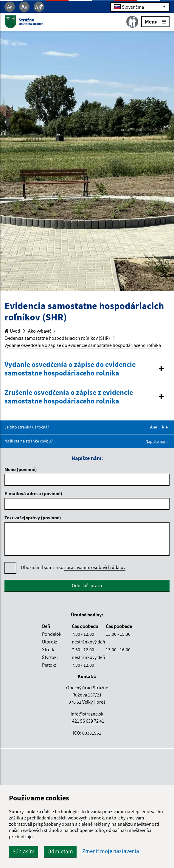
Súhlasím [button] (24, 851)
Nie (166, 427)
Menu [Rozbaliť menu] (155, 21)
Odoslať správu (87, 585)
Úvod (12, 331)
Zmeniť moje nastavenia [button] (111, 851)
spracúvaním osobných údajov (95, 567)
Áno (155, 427)
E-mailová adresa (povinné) (33, 493)
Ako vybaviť (39, 331)
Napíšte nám (157, 441)
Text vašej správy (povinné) (33, 518)
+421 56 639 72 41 (87, 721)
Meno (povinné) (21, 469)
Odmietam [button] (60, 851)
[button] (87, 369)
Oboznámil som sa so (73, 567)
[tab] (87, 369)
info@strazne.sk (87, 714)
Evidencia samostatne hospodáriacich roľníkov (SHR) (57, 338)
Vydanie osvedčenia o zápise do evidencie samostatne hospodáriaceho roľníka (83, 345)
